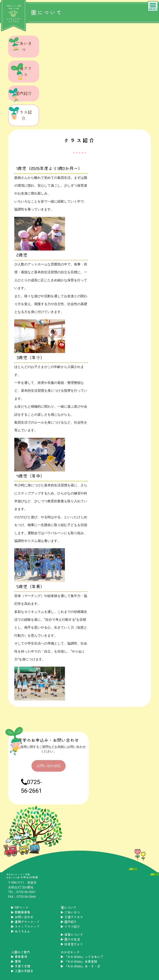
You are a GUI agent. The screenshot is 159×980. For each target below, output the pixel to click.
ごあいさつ (20, 44)
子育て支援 (21, 966)
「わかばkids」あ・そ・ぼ (81, 966)
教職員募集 (21, 912)
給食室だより (72, 944)
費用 (16, 961)
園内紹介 (20, 94)
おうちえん (21, 931)
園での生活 (70, 939)
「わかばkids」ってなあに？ (82, 957)
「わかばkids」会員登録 (79, 961)
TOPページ (20, 908)
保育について (72, 935)
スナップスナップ (25, 927)
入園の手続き (22, 971)
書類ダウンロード (25, 922)
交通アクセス (20, 72)
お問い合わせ (48, 766)
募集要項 (19, 957)
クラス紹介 (20, 113)
